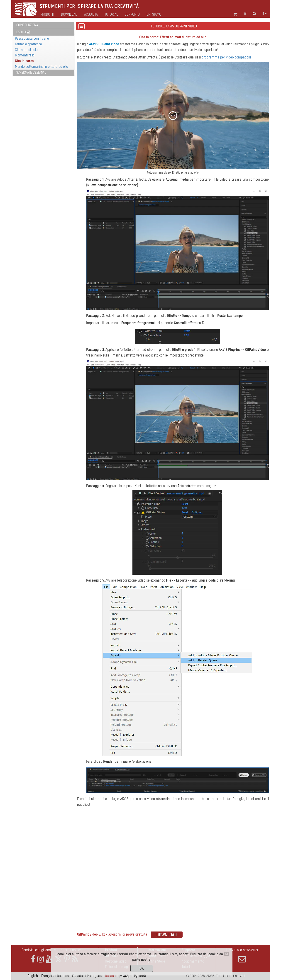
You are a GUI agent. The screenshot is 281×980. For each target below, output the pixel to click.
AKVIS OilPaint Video (104, 44)
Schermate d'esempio (31, 73)
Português (94, 976)
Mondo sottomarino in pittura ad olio (42, 67)
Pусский (140, 976)
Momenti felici (25, 55)
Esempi (23, 32)
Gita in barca (24, 61)
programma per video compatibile (227, 57)
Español (78, 976)
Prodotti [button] (47, 15)
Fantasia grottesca (28, 44)
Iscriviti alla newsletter (242, 955)
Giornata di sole (26, 50)
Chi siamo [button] (154, 15)
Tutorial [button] (111, 15)
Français (47, 976)
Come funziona (27, 25)
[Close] (226, 954)
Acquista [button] (91, 15)
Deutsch (63, 976)
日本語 (125, 976)
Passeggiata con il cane (32, 38)
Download (69, 15)
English (33, 976)
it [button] (264, 14)
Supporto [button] (132, 15)
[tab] (44, 25)
